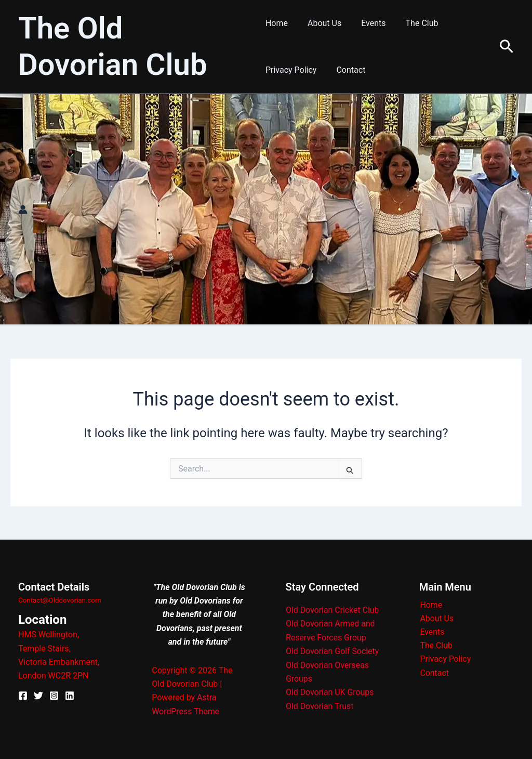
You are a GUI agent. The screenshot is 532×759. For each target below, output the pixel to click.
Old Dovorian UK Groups (330, 692)
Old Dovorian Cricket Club (333, 610)
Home (277, 23)
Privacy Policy (291, 70)
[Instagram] (54, 696)
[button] (507, 47)
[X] (38, 696)
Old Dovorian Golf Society (333, 651)
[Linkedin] (70, 696)
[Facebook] (23, 696)
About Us (321, 23)
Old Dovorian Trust (320, 706)
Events (367, 23)
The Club (413, 23)
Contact (348, 70)
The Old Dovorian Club (113, 46)
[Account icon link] (23, 210)
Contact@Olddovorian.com (60, 600)
